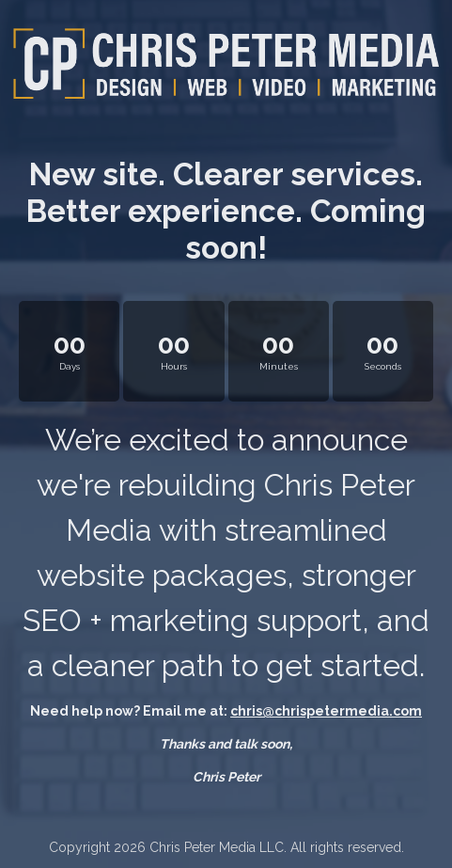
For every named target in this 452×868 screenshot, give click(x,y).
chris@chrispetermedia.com (326, 711)
